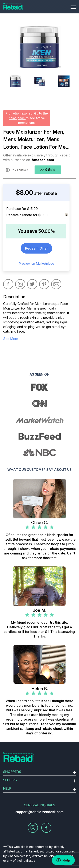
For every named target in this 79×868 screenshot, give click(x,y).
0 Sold (48, 170)
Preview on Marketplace (36, 264)
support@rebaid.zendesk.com (39, 812)
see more (11, 339)
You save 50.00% (36, 231)
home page (17, 118)
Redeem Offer (36, 248)
